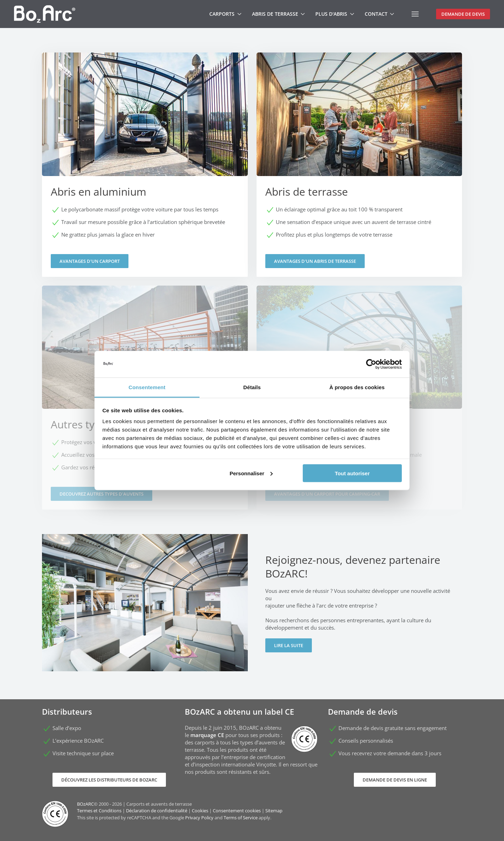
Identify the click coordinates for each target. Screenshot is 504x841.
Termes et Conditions (99, 811)
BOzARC (85, 804)
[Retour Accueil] (45, 14)
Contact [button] (380, 14)
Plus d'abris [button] (335, 14)
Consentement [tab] (147, 387)
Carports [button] (225, 14)
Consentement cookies (237, 811)
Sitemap (274, 811)
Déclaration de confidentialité (157, 811)
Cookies (200, 811)
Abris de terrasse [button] (279, 14)
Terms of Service (241, 818)
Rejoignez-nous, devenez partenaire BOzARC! (353, 567)
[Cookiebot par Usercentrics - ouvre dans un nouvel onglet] (371, 364)
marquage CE (207, 735)
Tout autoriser (352, 473)
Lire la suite (289, 645)
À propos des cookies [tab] (357, 387)
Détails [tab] (252, 387)
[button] (415, 14)
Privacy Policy (199, 818)
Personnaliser (251, 473)
